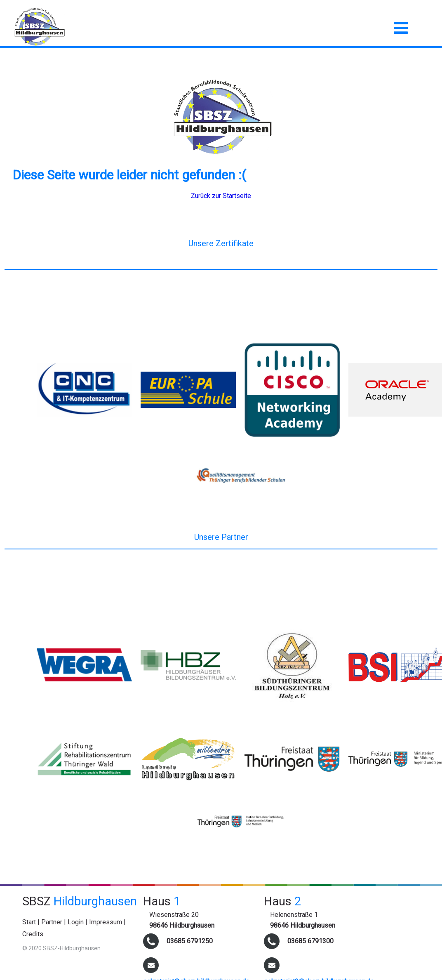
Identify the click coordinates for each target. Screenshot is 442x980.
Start (29, 922)
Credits (33, 934)
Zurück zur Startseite (221, 196)
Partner (52, 922)
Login (76, 922)
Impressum (106, 922)
